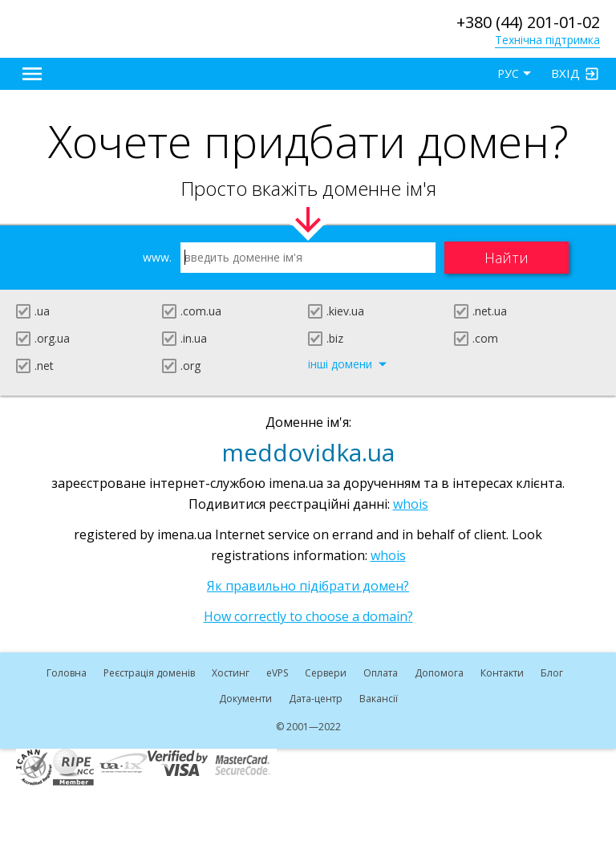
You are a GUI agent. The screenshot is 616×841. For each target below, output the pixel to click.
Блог (552, 673)
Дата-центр (316, 699)
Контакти (502, 673)
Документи (245, 699)
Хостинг (231, 673)
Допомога (439, 673)
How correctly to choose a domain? (308, 616)
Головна (67, 673)
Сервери (326, 673)
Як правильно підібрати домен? (308, 586)
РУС (508, 73)
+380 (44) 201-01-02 (528, 22)
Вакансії (379, 699)
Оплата (381, 673)
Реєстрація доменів (149, 673)
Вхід (565, 73)
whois (411, 504)
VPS (277, 673)
